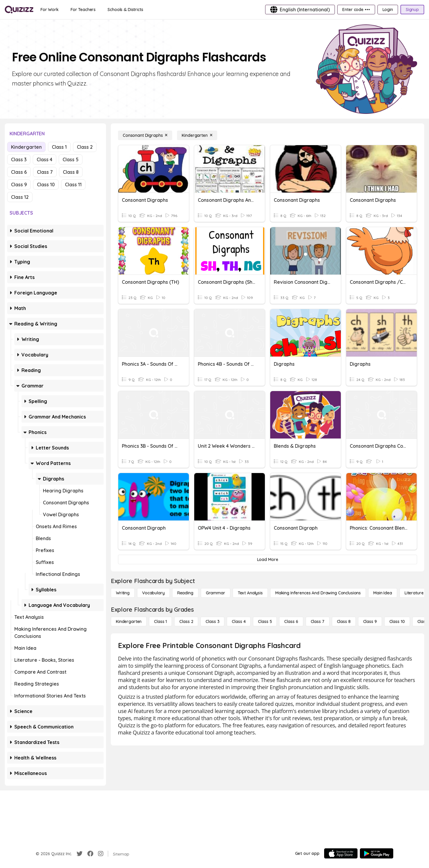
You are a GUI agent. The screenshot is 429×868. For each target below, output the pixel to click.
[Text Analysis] (250, 593)
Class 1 (59, 147)
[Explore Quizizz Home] (19, 10)
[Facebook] (90, 854)
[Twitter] (80, 854)
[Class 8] (344, 621)
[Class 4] (239, 621)
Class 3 (19, 159)
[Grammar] (216, 593)
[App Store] (341, 853)
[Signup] (412, 10)
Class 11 (73, 185)
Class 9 (19, 185)
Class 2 (85, 147)
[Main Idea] (383, 593)
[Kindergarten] (197, 135)
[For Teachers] (83, 10)
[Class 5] (265, 621)
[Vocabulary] (153, 593)
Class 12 (20, 197)
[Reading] (185, 593)
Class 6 (19, 172)
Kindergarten (26, 147)
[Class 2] (186, 621)
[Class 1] (160, 621)
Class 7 (45, 172)
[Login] (388, 10)
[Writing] (123, 593)
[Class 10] (397, 621)
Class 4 (45, 159)
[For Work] (50, 10)
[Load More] (268, 559)
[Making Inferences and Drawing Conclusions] (318, 593)
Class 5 (71, 159)
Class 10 (46, 185)
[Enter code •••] (356, 10)
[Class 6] (291, 621)
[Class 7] (318, 621)
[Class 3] (212, 621)
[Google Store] (377, 853)
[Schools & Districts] (125, 10)
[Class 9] (370, 621)
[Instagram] (101, 854)
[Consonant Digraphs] (145, 135)
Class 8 (71, 172)
